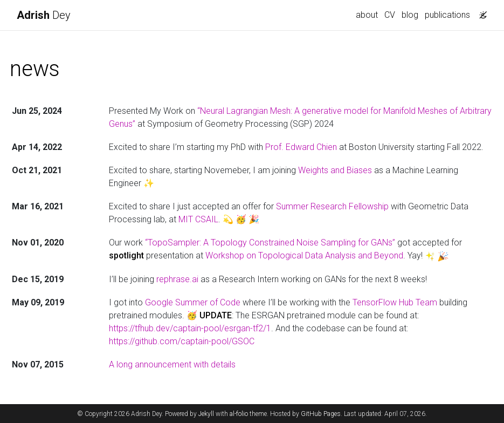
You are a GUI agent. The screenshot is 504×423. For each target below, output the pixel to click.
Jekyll (206, 414)
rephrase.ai (177, 279)
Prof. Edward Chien (301, 147)
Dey (44, 15)
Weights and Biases (335, 170)
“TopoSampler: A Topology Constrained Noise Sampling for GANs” (270, 243)
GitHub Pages (321, 414)
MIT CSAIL (198, 219)
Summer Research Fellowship (332, 206)
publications (447, 15)
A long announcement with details (172, 364)
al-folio (239, 414)
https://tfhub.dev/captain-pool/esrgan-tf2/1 (190, 328)
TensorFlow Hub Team (395, 302)
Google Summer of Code (193, 302)
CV (390, 15)
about (367, 15)
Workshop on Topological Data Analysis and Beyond (304, 255)
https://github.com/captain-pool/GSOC (182, 341)
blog (410, 15)
